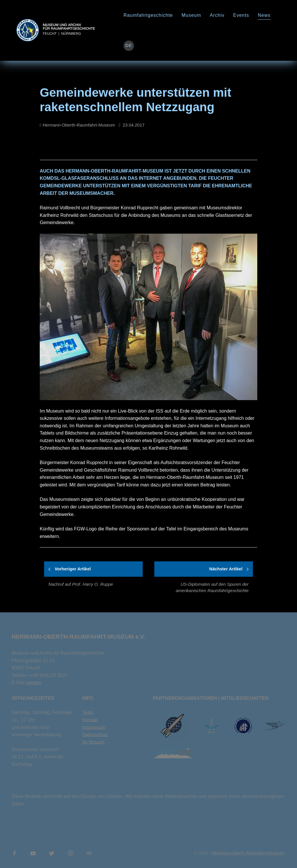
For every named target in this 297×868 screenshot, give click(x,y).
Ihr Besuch (93, 742)
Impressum (94, 727)
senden (34, 683)
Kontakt (90, 720)
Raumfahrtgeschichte (148, 15)
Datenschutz (95, 735)
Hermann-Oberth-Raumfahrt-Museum (248, 853)
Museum (191, 15)
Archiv (217, 15)
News (264, 15)
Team (88, 712)
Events (241, 15)
